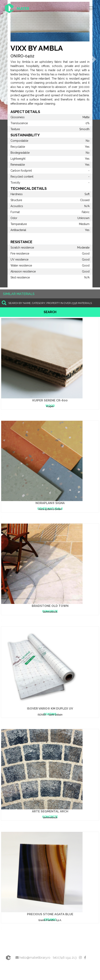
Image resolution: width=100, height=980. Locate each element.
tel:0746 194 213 (65, 958)
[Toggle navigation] (91, 8)
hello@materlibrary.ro (33, 958)
